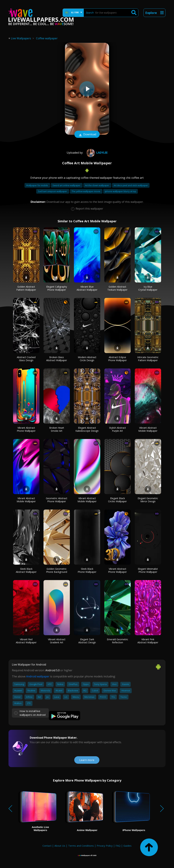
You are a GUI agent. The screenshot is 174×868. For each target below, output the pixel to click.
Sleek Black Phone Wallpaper (87, 570)
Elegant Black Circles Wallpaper (117, 500)
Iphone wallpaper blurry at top (120, 191)
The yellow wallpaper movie (86, 191)
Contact (47, 846)
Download (87, 135)
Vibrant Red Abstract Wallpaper (26, 641)
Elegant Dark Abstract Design (87, 641)
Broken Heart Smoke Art (57, 429)
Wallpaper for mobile (37, 185)
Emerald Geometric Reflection (118, 641)
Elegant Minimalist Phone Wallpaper (148, 570)
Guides (127, 846)
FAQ (118, 846)
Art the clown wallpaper (97, 185)
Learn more (87, 760)
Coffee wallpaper (47, 38)
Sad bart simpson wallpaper (53, 191)
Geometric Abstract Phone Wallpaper (57, 500)
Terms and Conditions (81, 846)
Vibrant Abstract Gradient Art (57, 641)
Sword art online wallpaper (67, 185)
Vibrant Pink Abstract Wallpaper (148, 641)
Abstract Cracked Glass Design (26, 359)
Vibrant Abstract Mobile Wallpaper (148, 429)
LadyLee (97, 153)
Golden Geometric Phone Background (57, 570)
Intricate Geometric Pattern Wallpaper (148, 359)
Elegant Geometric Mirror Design (148, 500)
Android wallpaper (38, 676)
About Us (60, 846)
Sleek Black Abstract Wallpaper (26, 570)
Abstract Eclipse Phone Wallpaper (117, 359)
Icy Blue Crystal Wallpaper (148, 288)
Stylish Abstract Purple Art (118, 429)
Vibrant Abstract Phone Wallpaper (26, 429)
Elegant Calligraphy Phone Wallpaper (57, 288)
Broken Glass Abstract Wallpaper (57, 359)
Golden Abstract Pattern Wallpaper (26, 288)
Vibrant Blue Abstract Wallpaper (87, 288)
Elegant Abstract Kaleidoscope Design (87, 429)
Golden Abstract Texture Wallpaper (117, 288)
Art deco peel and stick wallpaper (131, 185)
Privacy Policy (105, 846)
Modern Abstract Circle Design (87, 359)
